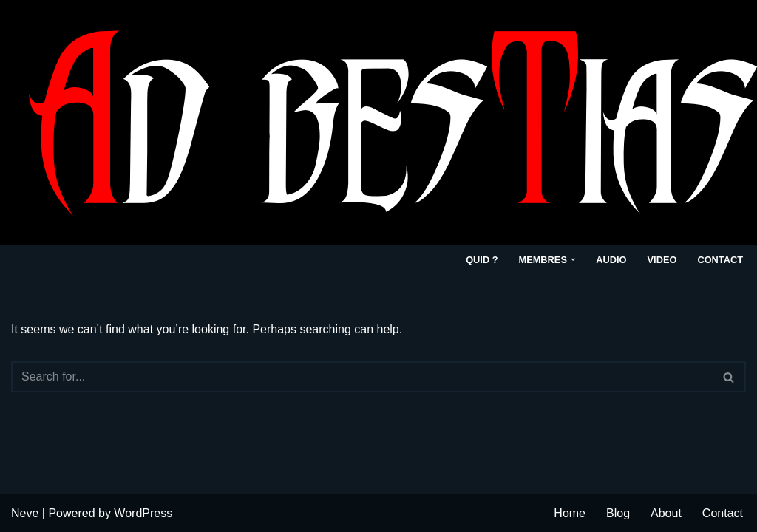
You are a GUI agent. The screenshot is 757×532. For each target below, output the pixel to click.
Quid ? (482, 260)
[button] (573, 259)
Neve (25, 513)
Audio (611, 260)
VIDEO (662, 260)
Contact (720, 260)
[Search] (362, 377)
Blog (618, 513)
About (666, 513)
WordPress (143, 513)
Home (570, 513)
